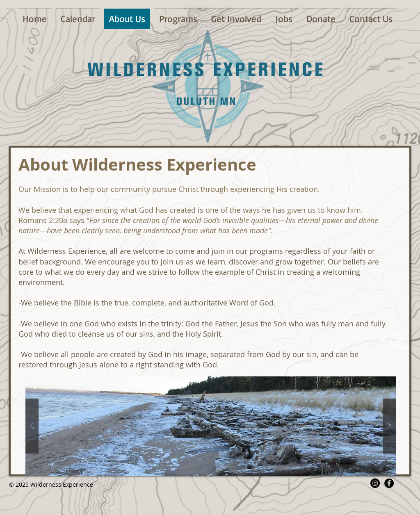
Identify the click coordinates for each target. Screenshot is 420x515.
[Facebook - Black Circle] (389, 483)
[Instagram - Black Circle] (375, 483)
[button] (211, 426)
